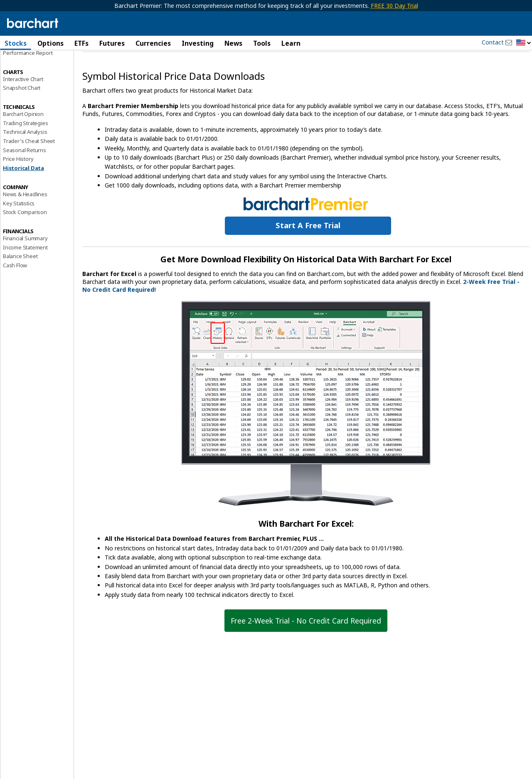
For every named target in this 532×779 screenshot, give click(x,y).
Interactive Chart (23, 100)
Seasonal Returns (25, 172)
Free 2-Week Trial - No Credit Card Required (306, 642)
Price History (18, 180)
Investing (198, 43)
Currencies (153, 43)
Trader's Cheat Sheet (29, 163)
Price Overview (21, 65)
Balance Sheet (20, 278)
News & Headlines (25, 216)
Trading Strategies (25, 144)
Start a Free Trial (308, 247)
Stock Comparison (25, 234)
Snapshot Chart (22, 109)
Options (50, 43)
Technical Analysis (25, 153)
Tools (262, 43)
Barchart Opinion (23, 136)
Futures (112, 43)
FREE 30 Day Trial (394, 6)
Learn (291, 43)
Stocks (16, 43)
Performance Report (28, 74)
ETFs (81, 43)
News (233, 43)
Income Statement (25, 269)
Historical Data (23, 190)
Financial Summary (25, 260)
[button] (524, 43)
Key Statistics (19, 224)
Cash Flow (15, 287)
